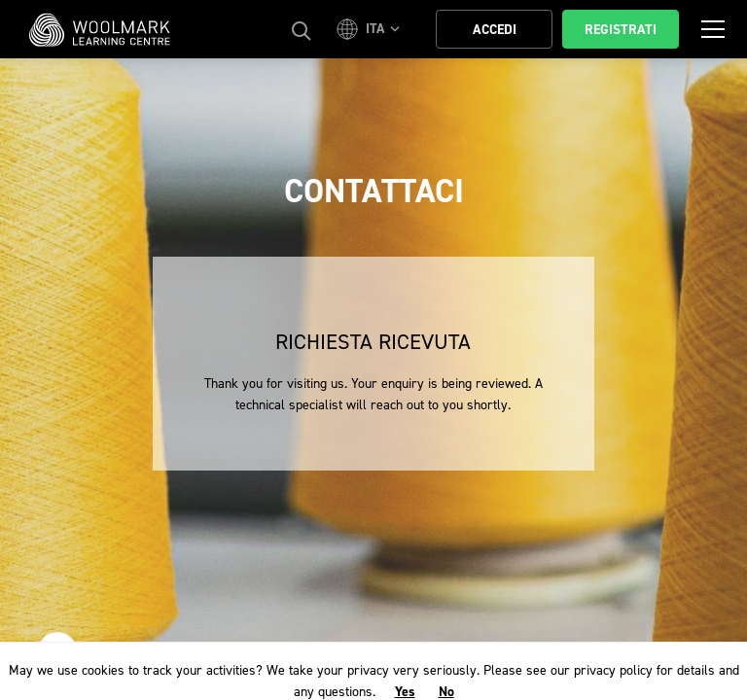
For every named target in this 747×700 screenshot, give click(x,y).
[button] (371, 29)
